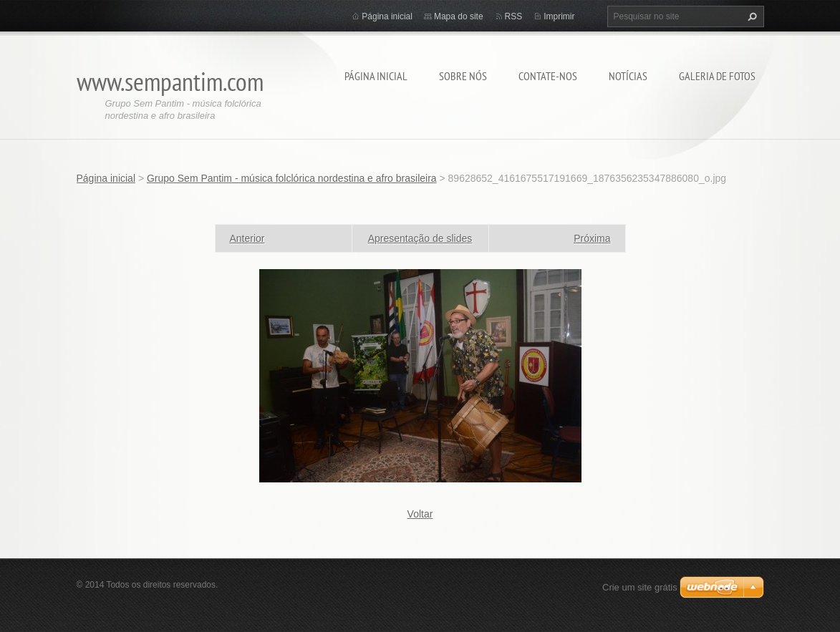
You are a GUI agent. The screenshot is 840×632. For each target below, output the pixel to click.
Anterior (247, 238)
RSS (514, 16)
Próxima (592, 238)
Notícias (628, 76)
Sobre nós (463, 76)
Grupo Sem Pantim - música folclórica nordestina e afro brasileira (292, 178)
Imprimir (559, 16)
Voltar (420, 514)
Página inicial (376, 76)
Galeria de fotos (717, 76)
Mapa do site (459, 16)
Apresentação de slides (420, 238)
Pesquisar (750, 16)
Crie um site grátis (640, 587)
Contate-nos (548, 76)
